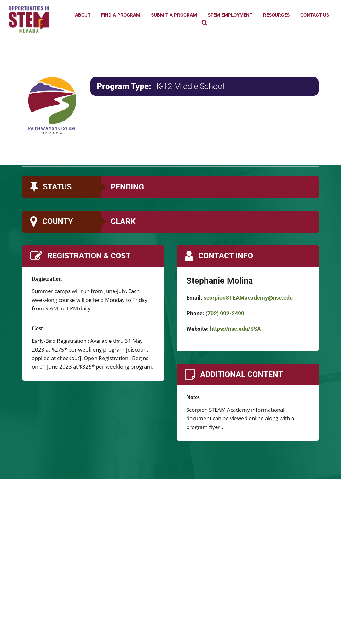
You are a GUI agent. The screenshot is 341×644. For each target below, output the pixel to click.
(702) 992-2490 (225, 313)
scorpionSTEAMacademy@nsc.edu (248, 298)
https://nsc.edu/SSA (235, 329)
